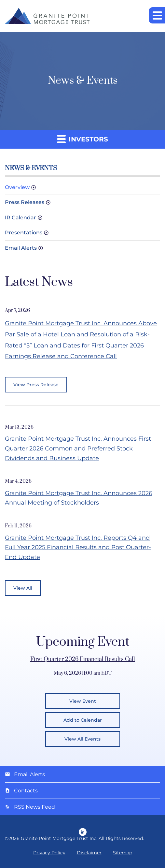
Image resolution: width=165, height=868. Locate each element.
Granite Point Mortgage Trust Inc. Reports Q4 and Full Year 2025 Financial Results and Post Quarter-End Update (78, 547)
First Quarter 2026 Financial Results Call (83, 659)
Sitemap (123, 853)
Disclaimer (89, 853)
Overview (17, 187)
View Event (83, 701)
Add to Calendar (83, 720)
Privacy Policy (49, 853)
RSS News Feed (34, 807)
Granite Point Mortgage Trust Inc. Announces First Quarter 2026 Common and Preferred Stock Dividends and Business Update (78, 448)
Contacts (26, 791)
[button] (157, 15)
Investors (82, 139)
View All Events (82, 739)
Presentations (24, 233)
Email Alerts (21, 248)
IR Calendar (21, 218)
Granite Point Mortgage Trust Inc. (59, 838)
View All (23, 588)
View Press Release (36, 385)
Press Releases (25, 202)
